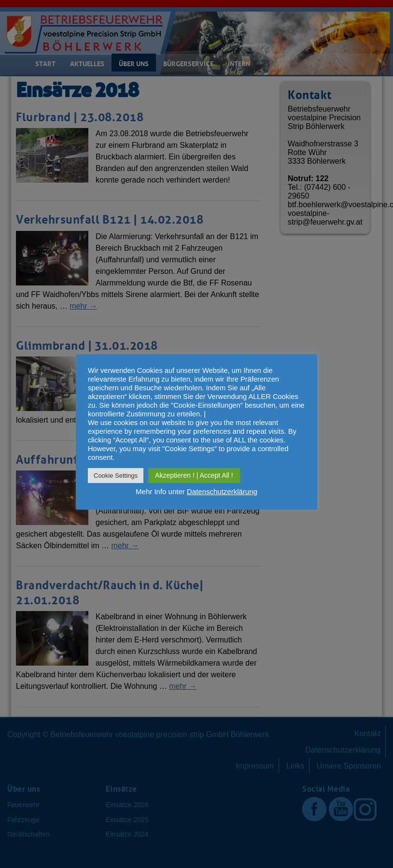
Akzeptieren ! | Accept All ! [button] (194, 475)
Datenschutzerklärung (222, 491)
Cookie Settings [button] (116, 476)
